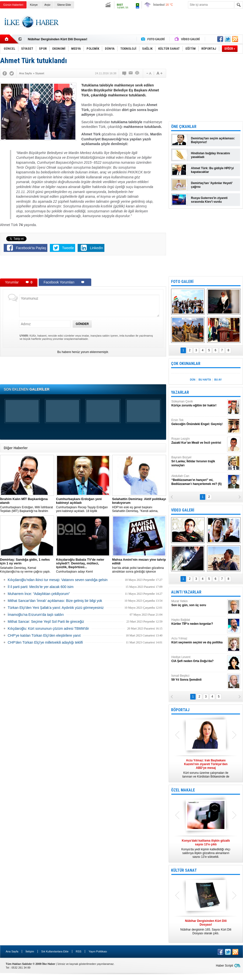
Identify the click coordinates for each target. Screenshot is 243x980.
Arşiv (47, 5)
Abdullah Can (199, 480)
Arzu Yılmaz (199, 641)
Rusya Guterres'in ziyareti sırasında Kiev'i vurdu (209, 200)
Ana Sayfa (12, 951)
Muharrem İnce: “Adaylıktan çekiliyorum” (39, 594)
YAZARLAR (180, 392)
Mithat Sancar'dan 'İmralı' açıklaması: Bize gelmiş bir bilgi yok (55, 601)
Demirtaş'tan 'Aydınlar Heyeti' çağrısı (212, 185)
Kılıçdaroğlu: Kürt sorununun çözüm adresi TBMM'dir (48, 628)
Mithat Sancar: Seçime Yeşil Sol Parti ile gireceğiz (46, 622)
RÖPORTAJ (180, 710)
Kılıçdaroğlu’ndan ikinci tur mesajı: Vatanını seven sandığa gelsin (58, 580)
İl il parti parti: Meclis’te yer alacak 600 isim (41, 587)
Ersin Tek (199, 422)
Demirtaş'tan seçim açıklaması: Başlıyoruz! (213, 140)
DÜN (193, 380)
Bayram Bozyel (199, 461)
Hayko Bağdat (199, 622)
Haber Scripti (225, 966)
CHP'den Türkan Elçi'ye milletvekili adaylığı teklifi (45, 642)
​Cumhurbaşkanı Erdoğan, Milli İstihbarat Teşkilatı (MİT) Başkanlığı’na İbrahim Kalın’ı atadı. (27, 505)
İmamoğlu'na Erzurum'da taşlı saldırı (36, 615)
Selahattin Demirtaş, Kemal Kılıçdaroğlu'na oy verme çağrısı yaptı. (27, 566)
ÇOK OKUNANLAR (186, 364)
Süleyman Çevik (199, 404)
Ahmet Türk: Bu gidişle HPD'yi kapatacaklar (212, 170)
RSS (78, 951)
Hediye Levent (199, 659)
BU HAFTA (205, 380)
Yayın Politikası (98, 951)
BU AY (218, 380)
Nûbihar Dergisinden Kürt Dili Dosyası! (58, 39)
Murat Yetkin (199, 603)
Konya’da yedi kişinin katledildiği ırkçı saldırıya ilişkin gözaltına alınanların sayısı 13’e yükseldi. (206, 849)
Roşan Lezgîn (199, 441)
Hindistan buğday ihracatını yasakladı (210, 155)
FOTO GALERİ (182, 282)
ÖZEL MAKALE (183, 790)
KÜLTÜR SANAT (184, 870)
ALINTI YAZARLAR (186, 592)
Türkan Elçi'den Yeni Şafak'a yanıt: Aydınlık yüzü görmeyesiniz (56, 608)
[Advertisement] (83, 268)
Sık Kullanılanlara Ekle (55, 951)
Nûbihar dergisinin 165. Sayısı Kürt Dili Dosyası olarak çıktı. (206, 927)
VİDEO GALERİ (183, 510)
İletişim (30, 951)
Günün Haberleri (13, 5)
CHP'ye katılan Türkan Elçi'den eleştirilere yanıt (44, 635)
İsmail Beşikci (199, 678)
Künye (34, 5)
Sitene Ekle (64, 5)
